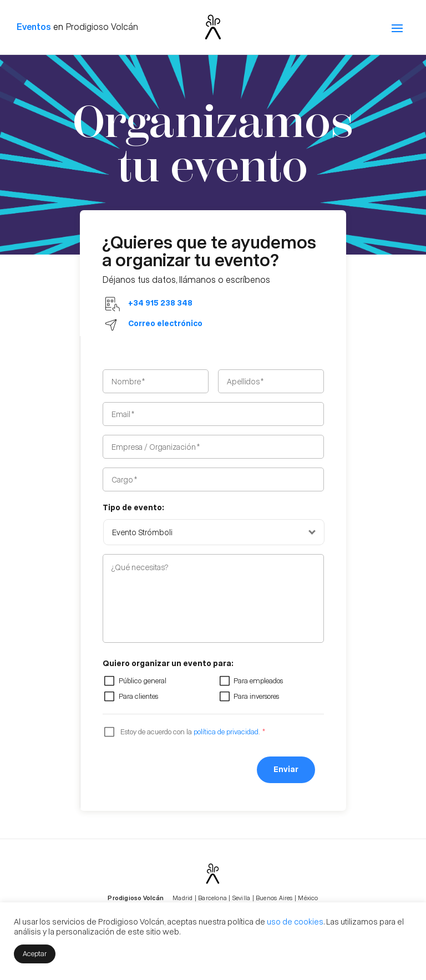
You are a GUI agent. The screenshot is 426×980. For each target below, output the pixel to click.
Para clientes (138, 696)
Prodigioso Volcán (102, 26)
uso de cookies (295, 921)
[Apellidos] (271, 381)
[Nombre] (156, 381)
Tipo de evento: (133, 507)
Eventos (34, 26)
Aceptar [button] (35, 953)
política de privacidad (226, 731)
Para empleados (258, 680)
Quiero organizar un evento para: (168, 663)
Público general (143, 680)
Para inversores (256, 696)
